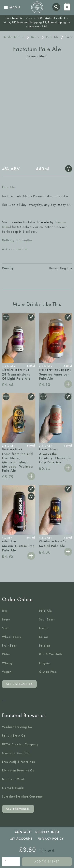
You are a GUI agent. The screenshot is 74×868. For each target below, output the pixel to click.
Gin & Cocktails (51, 654)
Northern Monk (13, 779)
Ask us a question (15, 249)
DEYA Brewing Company (20, 744)
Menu (12, 7)
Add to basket (47, 862)
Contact (23, 832)
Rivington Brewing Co (18, 770)
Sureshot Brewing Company (22, 796)
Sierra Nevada (13, 788)
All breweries (18, 809)
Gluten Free (48, 672)
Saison (44, 637)
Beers (35, 37)
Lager (6, 619)
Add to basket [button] (68, 384)
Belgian (45, 646)
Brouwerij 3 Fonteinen (19, 762)
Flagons (45, 663)
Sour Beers (47, 619)
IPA (5, 611)
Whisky (7, 663)
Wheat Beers (11, 637)
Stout (6, 628)
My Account (21, 839)
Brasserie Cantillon (16, 753)
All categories (19, 684)
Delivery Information (17, 240)
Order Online (14, 37)
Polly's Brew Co (14, 736)
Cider (6, 654)
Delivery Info (47, 832)
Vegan (7, 672)
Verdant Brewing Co (17, 727)
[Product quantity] (11, 862)
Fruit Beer (9, 646)
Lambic (44, 628)
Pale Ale (52, 37)
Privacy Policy (51, 839)
